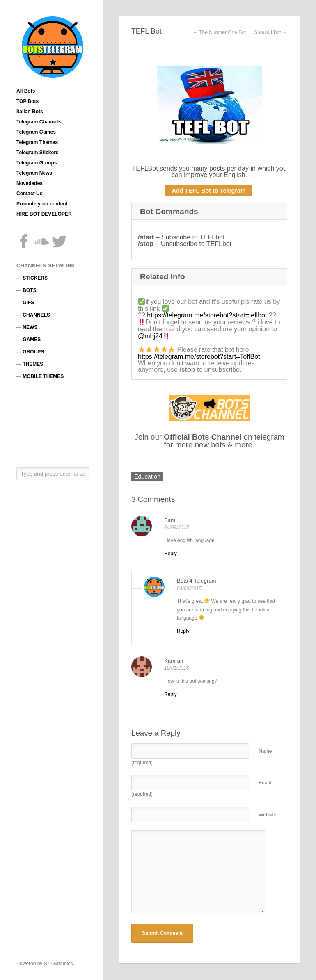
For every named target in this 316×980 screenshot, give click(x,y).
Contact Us (29, 194)
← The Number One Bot (219, 32)
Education (147, 476)
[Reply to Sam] (171, 554)
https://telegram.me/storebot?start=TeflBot (199, 357)
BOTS (29, 290)
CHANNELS (36, 315)
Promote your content (42, 204)
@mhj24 (150, 336)
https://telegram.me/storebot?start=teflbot (207, 315)
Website (267, 815)
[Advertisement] (53, 423)
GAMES (32, 340)
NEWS (30, 327)
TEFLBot (145, 168)
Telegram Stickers (38, 153)
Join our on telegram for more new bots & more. (210, 441)
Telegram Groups (37, 163)
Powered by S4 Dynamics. (45, 964)
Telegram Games (36, 132)
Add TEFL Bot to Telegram (208, 191)
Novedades (30, 183)
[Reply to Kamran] (171, 694)
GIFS (28, 303)
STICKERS (35, 278)
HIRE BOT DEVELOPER (44, 214)
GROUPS (33, 352)
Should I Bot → (271, 32)
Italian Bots (30, 112)
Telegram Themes (37, 142)
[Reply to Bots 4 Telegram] (183, 631)
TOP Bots (27, 101)
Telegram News (34, 173)
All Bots (26, 91)
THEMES (33, 364)
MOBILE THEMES (43, 376)
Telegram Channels (39, 122)
